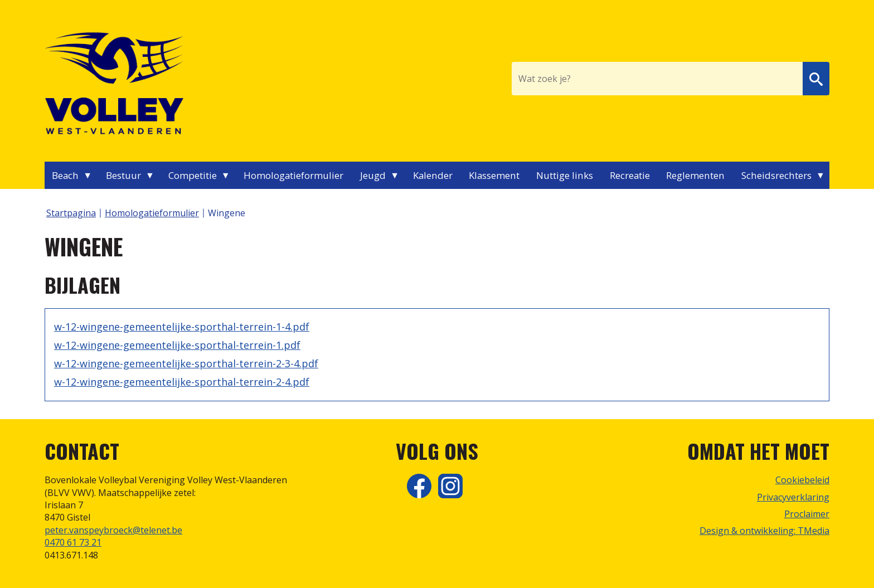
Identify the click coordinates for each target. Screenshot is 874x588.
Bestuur (123, 175)
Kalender (433, 175)
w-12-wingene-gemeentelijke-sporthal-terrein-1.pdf (177, 345)
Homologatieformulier (293, 175)
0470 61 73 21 (73, 542)
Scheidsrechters (776, 175)
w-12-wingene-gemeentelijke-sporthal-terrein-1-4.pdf (182, 327)
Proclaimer (807, 514)
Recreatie (630, 175)
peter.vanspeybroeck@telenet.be (113, 530)
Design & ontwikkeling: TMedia (764, 531)
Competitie (193, 175)
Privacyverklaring (793, 497)
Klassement (494, 175)
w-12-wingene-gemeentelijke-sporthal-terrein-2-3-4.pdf (186, 363)
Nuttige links (565, 175)
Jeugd (373, 175)
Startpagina (71, 213)
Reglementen (695, 175)
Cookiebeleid (802, 480)
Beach (65, 175)
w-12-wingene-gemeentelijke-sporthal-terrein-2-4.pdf (182, 382)
